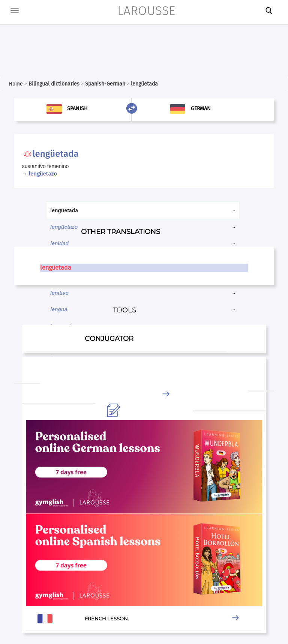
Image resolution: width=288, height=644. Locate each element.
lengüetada (56, 268)
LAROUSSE (146, 11)
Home (16, 84)
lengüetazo (43, 174)
